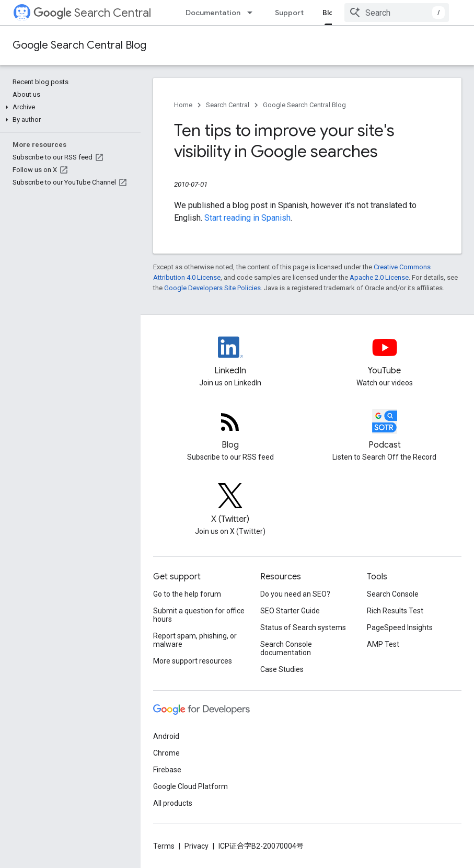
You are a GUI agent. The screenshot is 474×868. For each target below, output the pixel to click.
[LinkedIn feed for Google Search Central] (230, 356)
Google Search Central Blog (79, 45)
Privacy (196, 846)
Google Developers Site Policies (212, 288)
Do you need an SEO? (295, 594)
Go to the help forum (187, 594)
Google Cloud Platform (190, 786)
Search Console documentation (286, 648)
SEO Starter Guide (290, 611)
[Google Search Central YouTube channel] (384, 356)
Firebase (167, 770)
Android (166, 736)
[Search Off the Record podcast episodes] (384, 430)
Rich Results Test (395, 611)
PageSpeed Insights (400, 627)
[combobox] (397, 13)
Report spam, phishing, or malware (195, 640)
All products (173, 803)
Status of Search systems (303, 627)
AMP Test (383, 644)
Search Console (393, 594)
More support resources (193, 661)
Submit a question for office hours (199, 615)
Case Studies (282, 669)
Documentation (213, 13)
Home (183, 105)
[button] (68, 107)
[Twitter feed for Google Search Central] (230, 505)
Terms (164, 846)
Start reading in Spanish (247, 218)
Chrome (166, 753)
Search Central (92, 13)
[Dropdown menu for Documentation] (253, 13)
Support (289, 13)
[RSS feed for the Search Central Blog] (230, 430)
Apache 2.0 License (379, 277)
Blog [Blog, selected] (330, 13)
